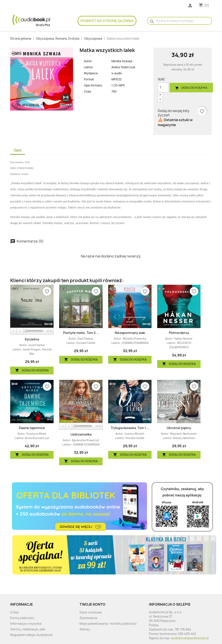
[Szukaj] (180, 21)
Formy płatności (22, 618)
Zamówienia (88, 618)
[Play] (14, 331)
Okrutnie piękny (179, 428)
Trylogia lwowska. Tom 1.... (130, 428)
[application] (32, 331)
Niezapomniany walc (130, 333)
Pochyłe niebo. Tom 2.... (81, 333)
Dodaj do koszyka (191, 88)
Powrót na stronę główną (107, 21)
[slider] (35, 331)
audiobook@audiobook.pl (190, 638)
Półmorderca (179, 333)
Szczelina (32, 339)
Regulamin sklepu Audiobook (31, 635)
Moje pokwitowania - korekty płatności (108, 624)
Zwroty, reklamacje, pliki (28, 629)
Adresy (85, 629)
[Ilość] (163, 88)
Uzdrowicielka (81, 434)
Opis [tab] (18, 150)
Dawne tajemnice (32, 428)
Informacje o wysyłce (26, 624)
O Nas (15, 612)
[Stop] (20, 331)
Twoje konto (92, 604)
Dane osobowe (91, 612)
